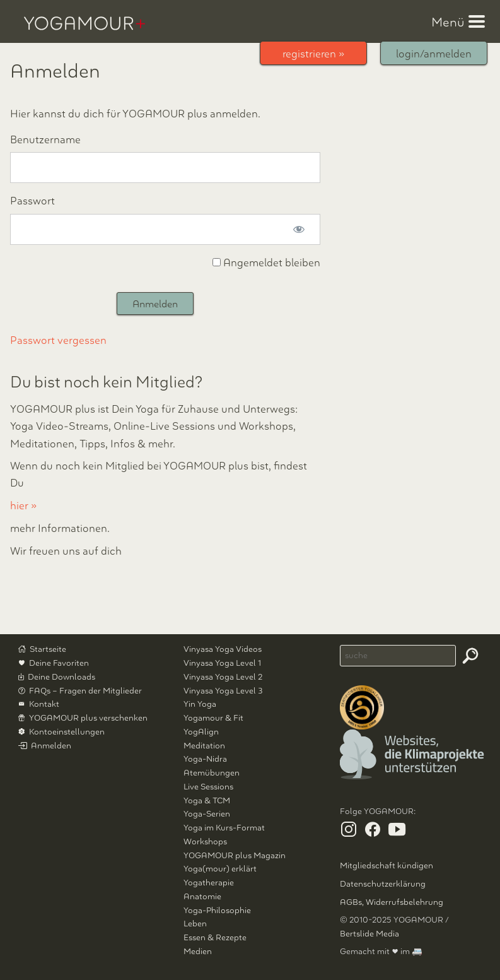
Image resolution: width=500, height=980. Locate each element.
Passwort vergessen (58, 340)
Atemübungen (212, 773)
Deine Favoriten (59, 663)
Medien (198, 951)
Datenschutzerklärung (383, 884)
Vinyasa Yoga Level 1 (222, 663)
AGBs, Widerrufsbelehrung (392, 902)
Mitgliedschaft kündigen (387, 865)
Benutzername (45, 140)
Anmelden (51, 746)
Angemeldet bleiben (266, 263)
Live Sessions (208, 787)
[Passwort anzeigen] (299, 229)
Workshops (205, 841)
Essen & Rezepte (215, 937)
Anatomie (202, 896)
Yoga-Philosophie (217, 910)
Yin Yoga (200, 704)
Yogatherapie (209, 883)
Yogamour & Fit (213, 718)
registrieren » (313, 54)
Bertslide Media (369, 934)
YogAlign (201, 732)
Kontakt (44, 704)
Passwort (32, 201)
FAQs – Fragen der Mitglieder (85, 691)
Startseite (48, 649)
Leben (195, 924)
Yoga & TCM (207, 800)
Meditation (204, 746)
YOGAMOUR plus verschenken (88, 718)
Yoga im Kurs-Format (224, 828)
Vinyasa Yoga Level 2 (223, 677)
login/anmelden (434, 54)
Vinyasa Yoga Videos (223, 649)
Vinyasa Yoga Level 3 (223, 691)
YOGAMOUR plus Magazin (235, 855)
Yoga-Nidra (205, 759)
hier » (23, 506)
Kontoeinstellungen (67, 732)
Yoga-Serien (207, 814)
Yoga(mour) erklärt (220, 869)
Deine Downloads (61, 677)
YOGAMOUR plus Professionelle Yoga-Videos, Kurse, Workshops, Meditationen (84, 23)
